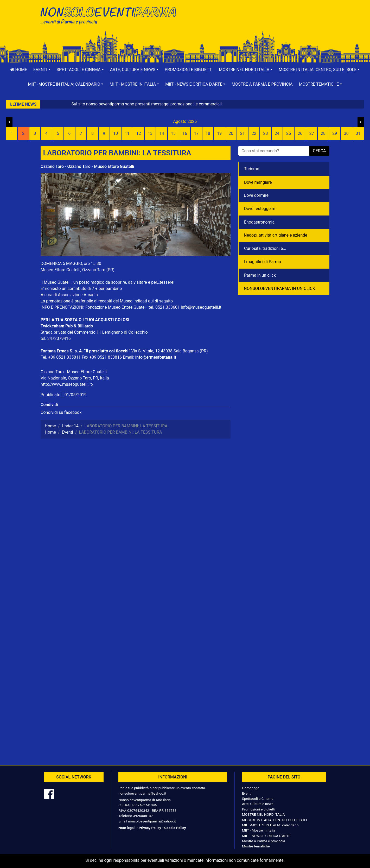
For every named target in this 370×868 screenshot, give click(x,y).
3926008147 (143, 816)
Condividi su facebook (61, 412)
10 (116, 133)
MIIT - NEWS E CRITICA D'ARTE (266, 836)
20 (231, 133)
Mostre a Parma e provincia (262, 84)
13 (150, 133)
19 (219, 133)
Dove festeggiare (260, 209)
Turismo (252, 169)
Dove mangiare (258, 182)
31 (358, 133)
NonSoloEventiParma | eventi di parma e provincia (111, 15)
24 (277, 133)
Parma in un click (260, 275)
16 (185, 133)
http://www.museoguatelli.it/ (67, 384)
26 (300, 133)
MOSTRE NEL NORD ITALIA (263, 814)
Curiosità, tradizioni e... (265, 248)
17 (196, 133)
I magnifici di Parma (263, 262)
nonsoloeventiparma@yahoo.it (142, 793)
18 (208, 133)
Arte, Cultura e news (258, 804)
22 (254, 133)
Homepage (251, 788)
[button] (42, 70)
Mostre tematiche (256, 846)
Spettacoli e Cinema (258, 799)
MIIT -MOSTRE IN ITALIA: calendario (270, 825)
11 (127, 133)
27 (312, 133)
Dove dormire (256, 195)
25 (289, 133)
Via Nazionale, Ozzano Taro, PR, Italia (75, 378)
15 (173, 133)
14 (162, 133)
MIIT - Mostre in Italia (259, 830)
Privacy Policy (150, 828)
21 (243, 133)
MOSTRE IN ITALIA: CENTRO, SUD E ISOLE (275, 820)
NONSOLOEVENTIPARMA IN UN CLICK (279, 289)
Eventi (247, 793)
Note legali (127, 828)
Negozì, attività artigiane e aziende (276, 235)
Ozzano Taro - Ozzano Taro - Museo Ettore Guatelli (87, 166)
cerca (319, 151)
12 (139, 133)
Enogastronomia (259, 222)
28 (323, 133)
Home (19, 70)
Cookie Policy (175, 828)
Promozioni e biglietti (189, 70)
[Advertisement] (259, 21)
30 (346, 133)
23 (265, 133)
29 (335, 133)
